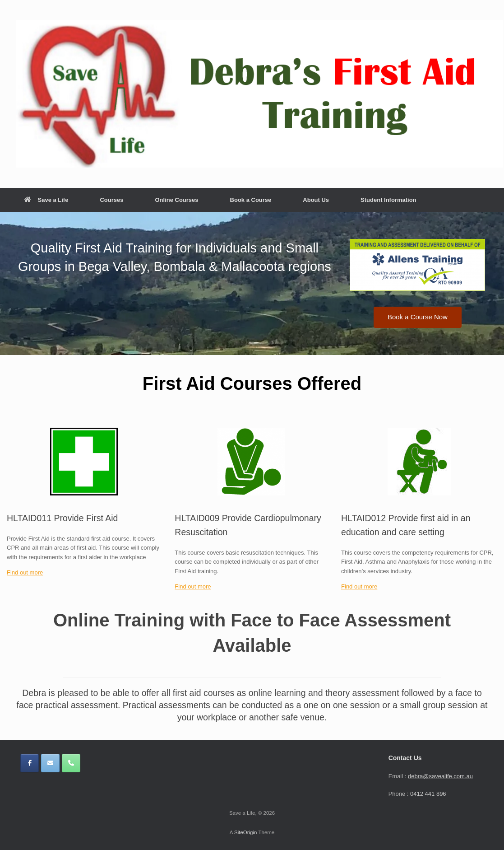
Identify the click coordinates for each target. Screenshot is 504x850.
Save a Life (46, 200)
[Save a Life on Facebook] (30, 763)
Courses (111, 200)
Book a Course (251, 200)
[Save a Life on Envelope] (50, 763)
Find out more (25, 572)
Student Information (388, 200)
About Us (316, 200)
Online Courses (176, 200)
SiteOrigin (246, 832)
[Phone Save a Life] (71, 763)
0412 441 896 (428, 794)
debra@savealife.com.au (440, 776)
